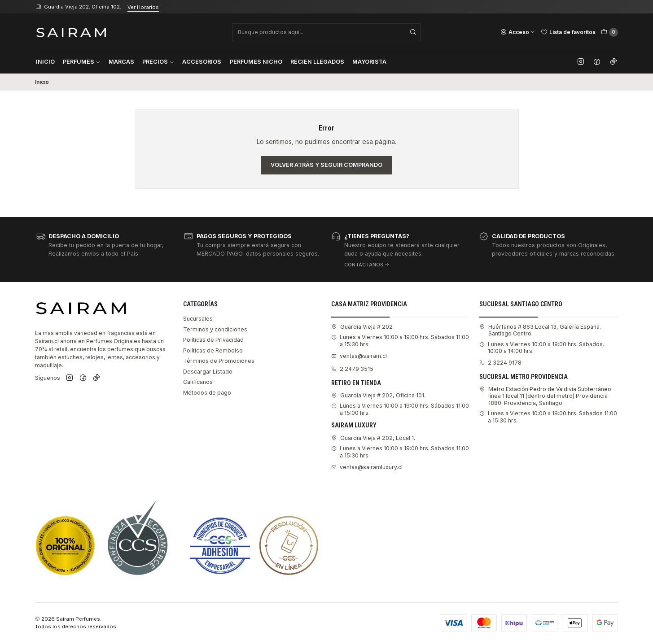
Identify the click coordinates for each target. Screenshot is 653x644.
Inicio (45, 62)
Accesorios (202, 62)
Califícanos (198, 382)
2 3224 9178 (500, 363)
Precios (158, 62)
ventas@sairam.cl (359, 356)
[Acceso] (518, 32)
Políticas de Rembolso (213, 350)
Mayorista (369, 62)
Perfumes (82, 62)
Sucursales (198, 319)
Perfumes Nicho (256, 62)
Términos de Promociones (219, 361)
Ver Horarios (143, 7)
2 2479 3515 (352, 369)
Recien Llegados (317, 62)
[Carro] (609, 32)
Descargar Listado (208, 372)
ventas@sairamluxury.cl (367, 467)
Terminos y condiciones (215, 329)
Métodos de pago (207, 393)
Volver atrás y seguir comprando (326, 165)
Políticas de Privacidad (213, 340)
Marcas (121, 62)
